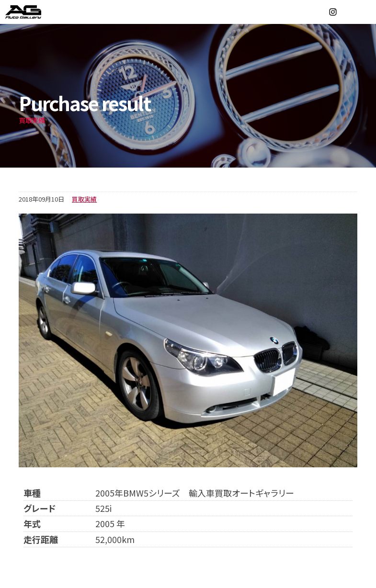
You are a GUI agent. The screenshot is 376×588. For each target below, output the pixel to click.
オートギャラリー (34, 12)
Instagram (333, 12)
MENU (364, 12)
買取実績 (84, 199)
